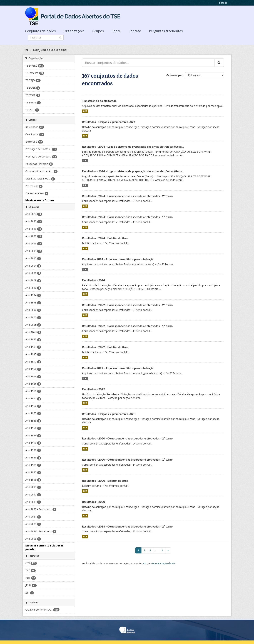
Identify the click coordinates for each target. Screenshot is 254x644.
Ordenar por (175, 75)
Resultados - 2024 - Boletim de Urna (105, 238)
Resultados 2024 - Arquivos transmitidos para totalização (118, 259)
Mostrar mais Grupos (40, 200)
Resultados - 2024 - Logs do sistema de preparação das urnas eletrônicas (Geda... (133, 146)
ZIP (85, 161)
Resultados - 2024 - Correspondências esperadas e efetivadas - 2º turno (127, 196)
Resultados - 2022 (94, 389)
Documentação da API (163, 563)
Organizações (74, 31)
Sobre (116, 31)
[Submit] (60, 37)
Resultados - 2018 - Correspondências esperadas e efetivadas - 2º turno (127, 526)
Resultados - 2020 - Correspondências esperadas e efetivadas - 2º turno (127, 438)
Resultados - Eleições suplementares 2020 (109, 414)
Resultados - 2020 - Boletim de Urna (105, 481)
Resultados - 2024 (94, 280)
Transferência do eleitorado (99, 101)
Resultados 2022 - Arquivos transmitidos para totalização (118, 368)
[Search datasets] (46, 38)
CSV (85, 111)
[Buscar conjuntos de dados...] (148, 63)
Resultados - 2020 (94, 502)
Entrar (223, 3)
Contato (135, 31)
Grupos (98, 31)
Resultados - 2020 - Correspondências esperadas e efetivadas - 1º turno (127, 459)
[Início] (27, 50)
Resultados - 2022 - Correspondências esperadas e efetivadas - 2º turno (127, 305)
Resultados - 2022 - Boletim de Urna (105, 347)
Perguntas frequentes (166, 31)
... (156, 550)
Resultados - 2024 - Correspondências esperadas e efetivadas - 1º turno (127, 217)
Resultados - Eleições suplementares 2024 (109, 122)
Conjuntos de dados (40, 31)
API (145, 563)
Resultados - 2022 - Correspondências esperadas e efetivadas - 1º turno (127, 326)
